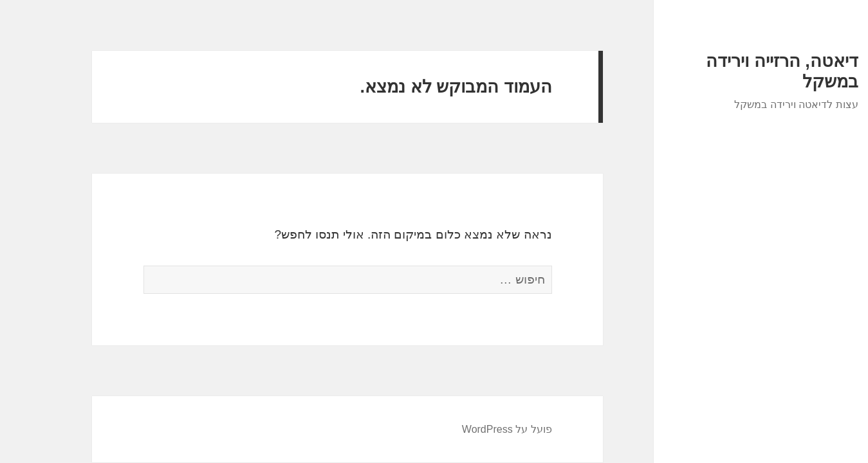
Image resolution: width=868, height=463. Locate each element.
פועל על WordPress (466, 429)
